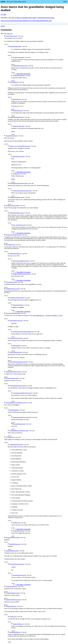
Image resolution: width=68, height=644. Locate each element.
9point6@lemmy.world (12, 136)
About (24, 2)
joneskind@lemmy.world (12, 551)
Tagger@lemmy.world (19, 75)
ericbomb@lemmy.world (16, 352)
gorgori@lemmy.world (19, 531)
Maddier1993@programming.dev (21, 274)
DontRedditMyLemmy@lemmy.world (19, 431)
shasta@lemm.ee (10, 245)
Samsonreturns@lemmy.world (21, 261)
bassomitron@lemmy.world (13, 313)
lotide (3, 2)
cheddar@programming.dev (17, 117)
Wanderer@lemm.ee (11, 606)
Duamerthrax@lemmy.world (17, 298)
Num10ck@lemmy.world (19, 424)
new (8, 34)
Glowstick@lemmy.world (12, 378)
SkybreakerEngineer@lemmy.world (19, 183)
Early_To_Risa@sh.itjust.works (26, 18)
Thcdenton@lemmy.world (12, 206)
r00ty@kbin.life (17, 99)
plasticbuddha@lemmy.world (13, 372)
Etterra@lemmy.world (11, 282)
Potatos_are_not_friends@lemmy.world (20, 146)
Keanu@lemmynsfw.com (16, 321)
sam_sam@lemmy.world (19, 225)
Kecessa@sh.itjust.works (16, 338)
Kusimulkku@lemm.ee (12, 586)
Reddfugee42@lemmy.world (17, 197)
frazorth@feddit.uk (14, 410)
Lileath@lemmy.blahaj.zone (20, 66)
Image (13, 131)
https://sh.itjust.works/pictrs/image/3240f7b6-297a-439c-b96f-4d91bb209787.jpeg (26, 21)
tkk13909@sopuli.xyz (15, 544)
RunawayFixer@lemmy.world (13, 235)
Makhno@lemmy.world (15, 46)
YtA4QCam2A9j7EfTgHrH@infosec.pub (23, 332)
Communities (17, 2)
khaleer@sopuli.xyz (18, 111)
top (11, 34)
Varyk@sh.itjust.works (12, 36)
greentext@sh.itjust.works (46, 18)
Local (11, 2)
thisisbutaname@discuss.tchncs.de (22, 417)
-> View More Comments (23, 74)
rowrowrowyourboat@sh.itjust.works (22, 393)
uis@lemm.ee (16, 174)
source (3, 26)
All (8, 2)
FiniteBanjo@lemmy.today (16, 445)
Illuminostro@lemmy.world (13, 537)
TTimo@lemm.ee (10, 437)
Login (65, 1)
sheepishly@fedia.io (18, 305)
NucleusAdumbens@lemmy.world (18, 362)
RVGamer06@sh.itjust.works (17, 564)
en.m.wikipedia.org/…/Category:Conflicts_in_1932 (48, 315)
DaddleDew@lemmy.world (13, 289)
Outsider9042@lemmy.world (13, 600)
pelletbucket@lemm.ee (15, 254)
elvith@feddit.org (14, 82)
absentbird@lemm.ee (15, 632)
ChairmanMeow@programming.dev (22, 191)
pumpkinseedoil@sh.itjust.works (18, 386)
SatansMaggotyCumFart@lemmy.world (16, 403)
